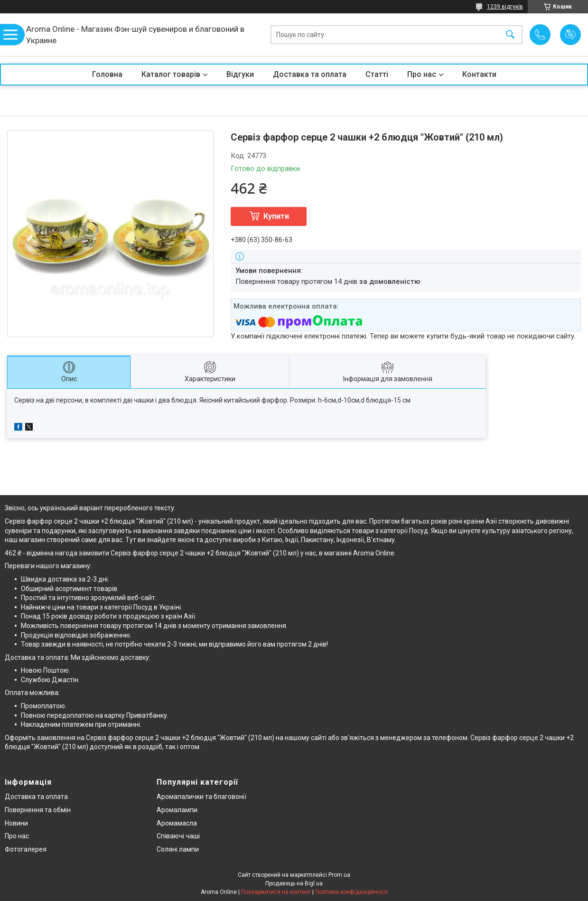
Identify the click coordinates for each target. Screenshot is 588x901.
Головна (107, 74)
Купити (276, 216)
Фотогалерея (26, 849)
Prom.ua (339, 875)
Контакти (479, 74)
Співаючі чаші (178, 836)
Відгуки (240, 74)
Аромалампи (177, 810)
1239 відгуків (505, 7)
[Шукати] (510, 35)
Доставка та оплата (310, 74)
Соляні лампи (178, 849)
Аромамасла (177, 823)
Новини (16, 823)
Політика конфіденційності (351, 892)
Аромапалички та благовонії (201, 797)
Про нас (422, 74)
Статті (377, 74)
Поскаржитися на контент (276, 892)
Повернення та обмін (38, 810)
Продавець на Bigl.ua (294, 883)
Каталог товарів (171, 74)
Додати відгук (570, 35)
